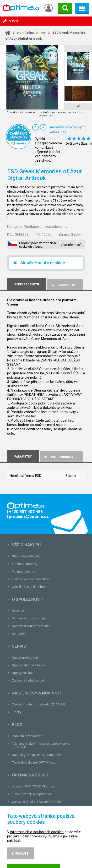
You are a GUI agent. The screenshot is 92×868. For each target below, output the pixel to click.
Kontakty (18, 634)
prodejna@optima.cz (37, 794)
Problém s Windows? (27, 736)
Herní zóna (25, 33)
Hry (43, 33)
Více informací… (72, 245)
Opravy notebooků (25, 658)
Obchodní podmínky (26, 556)
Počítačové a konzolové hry (46, 227)
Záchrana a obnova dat (28, 680)
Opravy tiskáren (23, 673)
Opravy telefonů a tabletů (30, 665)
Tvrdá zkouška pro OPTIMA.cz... (34, 762)
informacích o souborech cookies (37, 847)
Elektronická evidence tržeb (31, 579)
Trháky (17, 712)
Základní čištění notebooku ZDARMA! (38, 704)
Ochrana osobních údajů (29, 618)
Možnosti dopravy (25, 564)
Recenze (18, 611)
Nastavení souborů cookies (31, 626)
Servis (19, 646)
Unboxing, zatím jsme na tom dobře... (38, 755)
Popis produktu (59, 457)
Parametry (63, 285)
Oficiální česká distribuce (30, 587)
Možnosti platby (23, 571)
